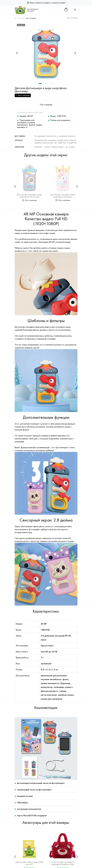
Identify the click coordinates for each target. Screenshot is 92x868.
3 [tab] (52, 83)
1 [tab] (40, 83)
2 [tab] (46, 83)
